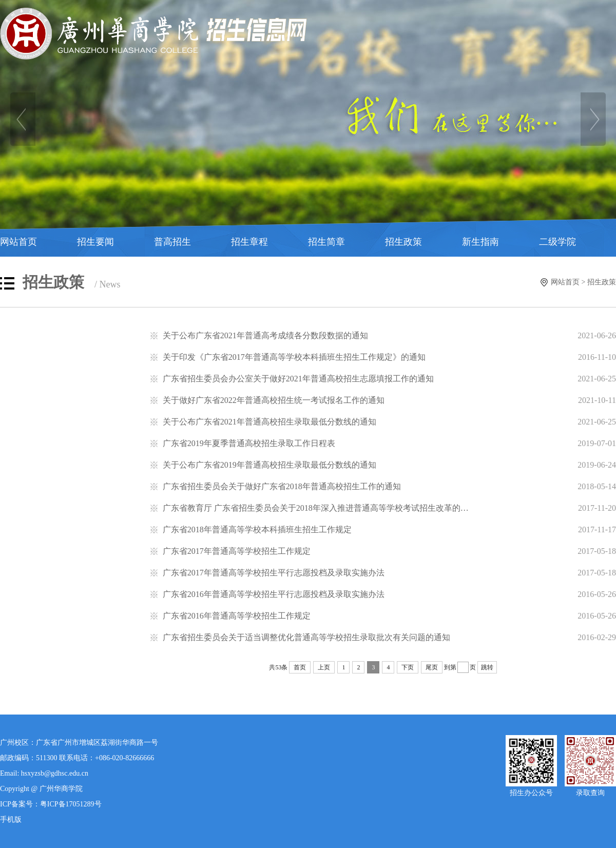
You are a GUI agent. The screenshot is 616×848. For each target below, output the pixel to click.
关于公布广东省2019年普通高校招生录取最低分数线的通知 (269, 465)
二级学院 (557, 242)
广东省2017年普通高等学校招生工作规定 (237, 551)
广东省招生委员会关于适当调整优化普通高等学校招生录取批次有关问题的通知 (306, 637)
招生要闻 (95, 242)
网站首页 (18, 242)
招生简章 (326, 242)
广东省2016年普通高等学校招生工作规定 (237, 616)
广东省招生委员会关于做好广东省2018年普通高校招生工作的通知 (282, 486)
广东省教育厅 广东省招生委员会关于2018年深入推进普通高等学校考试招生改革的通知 (320, 508)
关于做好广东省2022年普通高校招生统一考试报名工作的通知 (274, 400)
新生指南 (480, 242)
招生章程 (249, 242)
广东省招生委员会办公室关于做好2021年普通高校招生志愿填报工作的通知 (298, 379)
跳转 (487, 667)
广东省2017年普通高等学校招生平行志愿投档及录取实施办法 (274, 573)
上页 (324, 667)
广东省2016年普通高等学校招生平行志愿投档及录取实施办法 (274, 594)
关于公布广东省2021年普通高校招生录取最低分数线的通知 (269, 422)
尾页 (432, 667)
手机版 (11, 820)
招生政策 (403, 242)
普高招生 (172, 242)
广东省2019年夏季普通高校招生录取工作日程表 (249, 443)
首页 (300, 667)
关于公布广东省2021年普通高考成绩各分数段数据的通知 (265, 335)
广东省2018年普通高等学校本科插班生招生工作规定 (257, 529)
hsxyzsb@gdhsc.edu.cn (55, 773)
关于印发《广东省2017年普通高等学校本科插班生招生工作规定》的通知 (294, 357)
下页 (408, 667)
